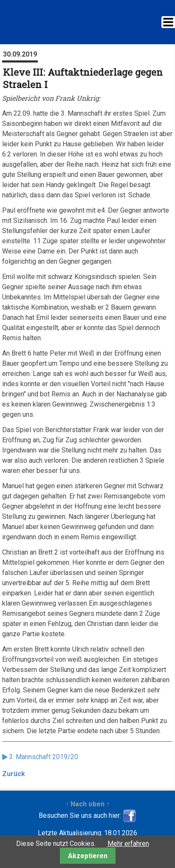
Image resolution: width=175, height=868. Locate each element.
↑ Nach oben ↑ (87, 804)
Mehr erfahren (128, 844)
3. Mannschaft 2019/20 (44, 757)
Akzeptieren (88, 856)
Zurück (14, 774)
